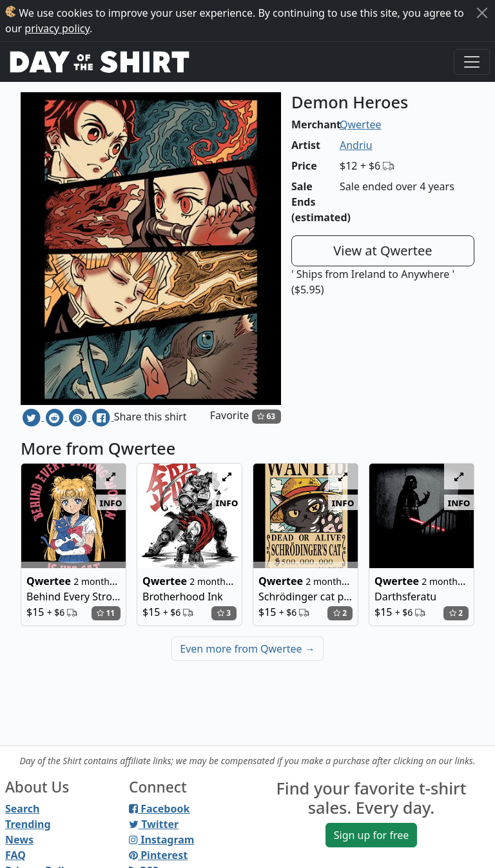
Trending (28, 824)
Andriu (356, 145)
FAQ (15, 855)
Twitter (154, 824)
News (19, 840)
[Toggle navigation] (472, 62)
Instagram (161, 840)
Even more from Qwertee (247, 649)
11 (106, 613)
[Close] (482, 13)
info (111, 502)
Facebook (159, 809)
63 (266, 416)
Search (22, 809)
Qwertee (361, 124)
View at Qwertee (383, 251)
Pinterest (158, 855)
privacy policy (57, 28)
